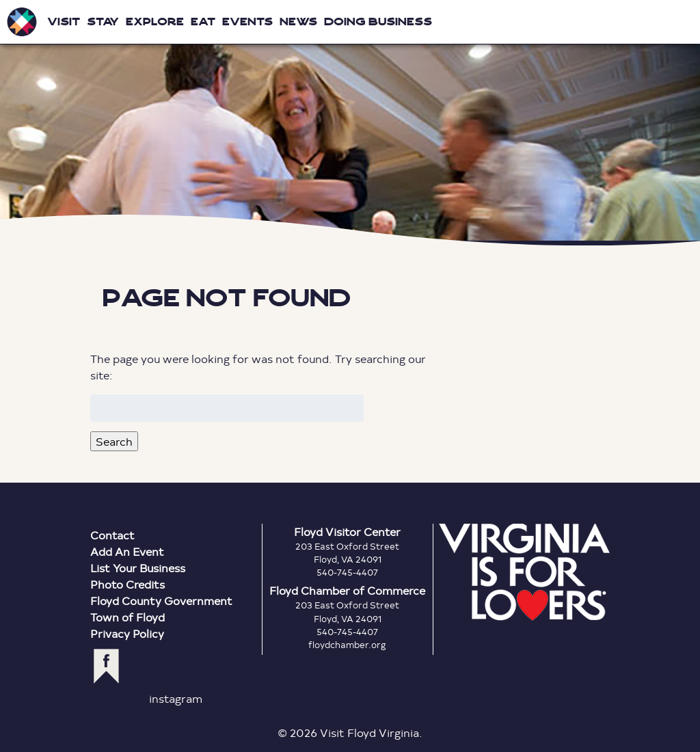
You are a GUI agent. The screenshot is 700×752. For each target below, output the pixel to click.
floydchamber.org (347, 645)
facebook (106, 666)
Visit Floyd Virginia (22, 22)
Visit (64, 22)
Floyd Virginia (350, 123)
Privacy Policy (127, 633)
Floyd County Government (161, 601)
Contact (112, 535)
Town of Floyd (127, 617)
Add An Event (127, 551)
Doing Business (378, 22)
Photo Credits (127, 584)
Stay (103, 22)
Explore (155, 22)
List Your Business (138, 568)
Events (247, 22)
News (298, 22)
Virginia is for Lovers (524, 572)
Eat (203, 22)
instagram (176, 698)
